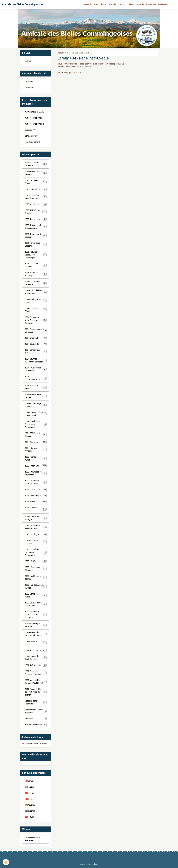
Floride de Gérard (32, 142)
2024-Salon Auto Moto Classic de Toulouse (36, 320)
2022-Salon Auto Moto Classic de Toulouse (36, 615)
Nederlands (31, 811)
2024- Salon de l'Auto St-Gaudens (36, 292)
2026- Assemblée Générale (36, 164)
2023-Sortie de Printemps (36, 542)
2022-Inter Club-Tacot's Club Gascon (36, 634)
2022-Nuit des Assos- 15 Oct (36, 586)
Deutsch (30, 805)
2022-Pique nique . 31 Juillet (36, 625)
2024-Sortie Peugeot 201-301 (36, 405)
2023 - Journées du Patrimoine (36, 473)
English (29, 787)
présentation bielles (36, 725)
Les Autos (29, 82)
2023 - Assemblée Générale (36, 569)
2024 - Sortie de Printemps (36, 449)
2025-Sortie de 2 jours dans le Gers (36, 197)
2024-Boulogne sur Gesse (36, 301)
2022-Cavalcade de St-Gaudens (36, 604)
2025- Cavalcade (36, 204)
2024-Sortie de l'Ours (36, 310)
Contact (123, 4)
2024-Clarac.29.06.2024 (36, 378)
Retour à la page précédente (70, 73)
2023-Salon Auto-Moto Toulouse (36, 482)
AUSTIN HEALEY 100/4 (34, 118)
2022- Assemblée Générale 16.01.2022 (36, 682)
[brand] (23, 4)
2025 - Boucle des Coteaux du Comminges (36, 255)
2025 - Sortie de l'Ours (36, 182)
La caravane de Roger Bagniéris (36, 711)
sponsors (36, 719)
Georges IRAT (31, 130)
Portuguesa (31, 817)
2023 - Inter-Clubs (36, 466)
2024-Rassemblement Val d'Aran (36, 330)
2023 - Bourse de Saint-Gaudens (36, 527)
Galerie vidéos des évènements (152, 4)
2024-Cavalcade (36, 344)
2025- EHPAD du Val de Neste (36, 173)
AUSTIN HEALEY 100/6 (34, 124)
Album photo (100, 4)
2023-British (36, 502)
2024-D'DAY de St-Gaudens (36, 435)
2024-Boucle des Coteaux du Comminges (36, 424)
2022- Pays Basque (36, 650)
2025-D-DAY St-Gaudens (36, 265)
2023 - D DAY (36, 561)
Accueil (87, 4)
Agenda (112, 4)
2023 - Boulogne (36, 534)
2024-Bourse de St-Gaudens (36, 396)
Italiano (29, 799)
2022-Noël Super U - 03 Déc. (36, 577)
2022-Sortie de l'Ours (36, 595)
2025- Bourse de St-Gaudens (36, 235)
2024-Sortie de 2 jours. (36, 387)
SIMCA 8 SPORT (32, 136)
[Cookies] (6, 862)
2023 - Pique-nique (36, 496)
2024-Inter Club (36, 338)
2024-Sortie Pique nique (36, 351)
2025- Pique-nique (36, 219)
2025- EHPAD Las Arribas (36, 212)
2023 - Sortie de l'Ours (36, 458)
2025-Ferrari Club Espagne (36, 244)
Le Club (28, 61)
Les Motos (29, 88)
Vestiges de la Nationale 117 (36, 702)
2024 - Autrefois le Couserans (36, 369)
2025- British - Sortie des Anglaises (36, 227)
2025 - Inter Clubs (36, 189)
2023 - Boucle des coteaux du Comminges (36, 552)
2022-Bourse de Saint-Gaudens (36, 658)
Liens (132, 4)
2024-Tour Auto (36, 442)
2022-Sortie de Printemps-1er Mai (36, 673)
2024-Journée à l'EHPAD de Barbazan (36, 360)
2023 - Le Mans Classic (36, 509)
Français (30, 781)
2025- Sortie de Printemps (36, 274)
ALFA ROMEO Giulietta (34, 112)
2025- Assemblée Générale (36, 283)
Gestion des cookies (89, 864)
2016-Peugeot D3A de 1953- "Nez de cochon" (36, 692)
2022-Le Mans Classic (36, 643)
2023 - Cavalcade (36, 490)
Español (30, 793)
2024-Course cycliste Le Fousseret (36, 414)
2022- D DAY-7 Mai (36, 665)
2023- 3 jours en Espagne (36, 518)
